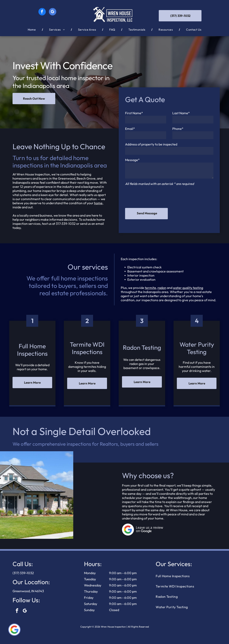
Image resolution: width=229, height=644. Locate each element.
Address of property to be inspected (151, 144)
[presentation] (156, 196)
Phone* (178, 129)
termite (150, 288)
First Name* (134, 113)
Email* (130, 129)
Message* (132, 160)
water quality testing (188, 288)
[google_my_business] (53, 12)
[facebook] (42, 12)
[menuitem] (32, 30)
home (98, 203)
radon (162, 288)
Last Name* (181, 113)
